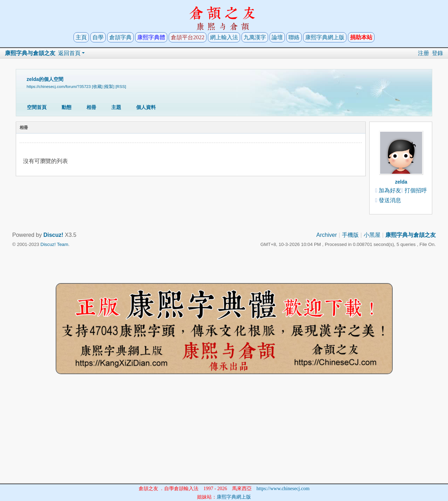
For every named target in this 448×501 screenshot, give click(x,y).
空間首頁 (37, 107)
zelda (401, 182)
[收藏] (97, 86)
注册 (423, 53)
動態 (66, 107)
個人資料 (146, 107)
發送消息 (390, 200)
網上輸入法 (224, 37)
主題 (116, 107)
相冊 (91, 107)
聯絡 (294, 37)
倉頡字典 (120, 37)
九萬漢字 (255, 37)
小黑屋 (372, 235)
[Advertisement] (224, 434)
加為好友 (390, 190)
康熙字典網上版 (325, 37)
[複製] (109, 86)
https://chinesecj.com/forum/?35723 (59, 86)
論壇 (277, 37)
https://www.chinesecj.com (283, 489)
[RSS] (121, 86)
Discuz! (53, 235)
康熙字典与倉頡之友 (30, 53)
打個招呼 (416, 190)
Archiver (327, 235)
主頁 (81, 37)
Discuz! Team (54, 244)
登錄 (437, 53)
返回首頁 (69, 53)
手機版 (350, 235)
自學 (98, 37)
